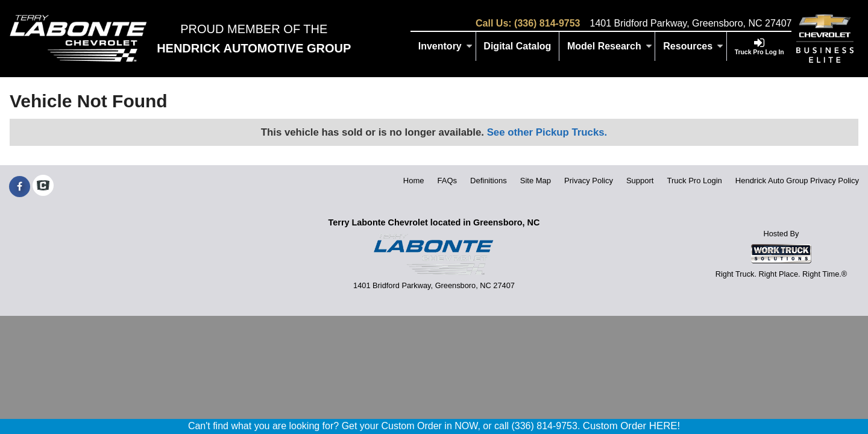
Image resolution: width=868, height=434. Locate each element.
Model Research (610, 46)
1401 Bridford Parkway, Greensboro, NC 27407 (690, 23)
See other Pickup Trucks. (547, 132)
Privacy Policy (589, 181)
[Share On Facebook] (20, 187)
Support (640, 181)
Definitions (489, 181)
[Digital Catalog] (518, 46)
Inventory (445, 46)
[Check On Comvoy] (43, 187)
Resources (693, 46)
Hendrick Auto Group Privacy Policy (797, 181)
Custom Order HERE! (631, 426)
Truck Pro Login (695, 181)
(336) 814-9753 (547, 23)
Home (414, 181)
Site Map (536, 181)
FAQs (448, 181)
